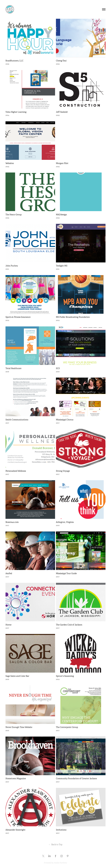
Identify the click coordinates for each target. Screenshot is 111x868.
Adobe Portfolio (60, 863)
